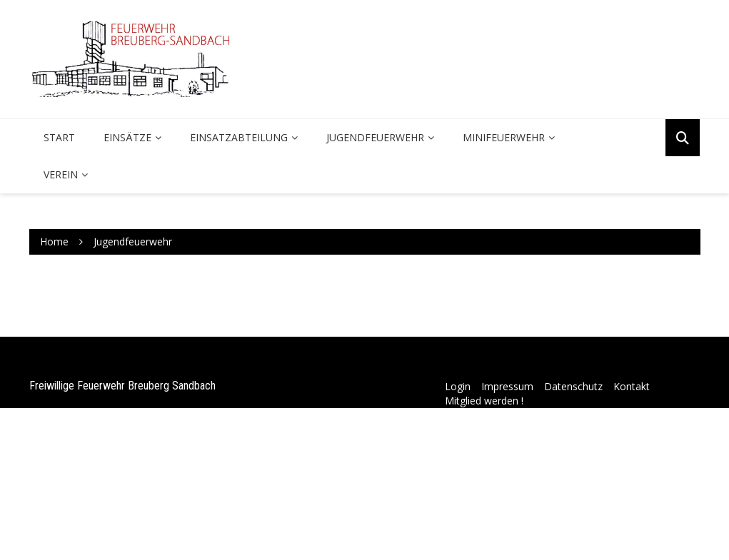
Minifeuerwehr (504, 137)
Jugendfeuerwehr (375, 137)
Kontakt (632, 386)
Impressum (507, 386)
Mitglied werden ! (484, 401)
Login (458, 386)
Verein (61, 174)
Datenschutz (573, 386)
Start (59, 137)
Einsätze (127, 137)
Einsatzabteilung (239, 137)
